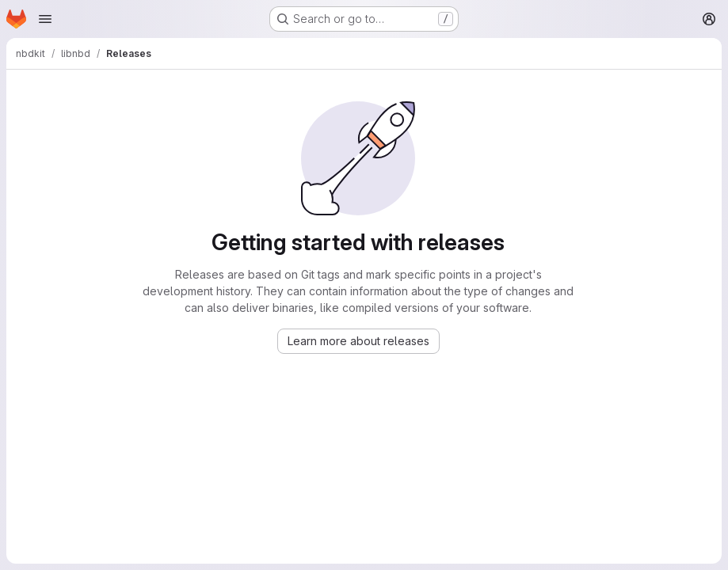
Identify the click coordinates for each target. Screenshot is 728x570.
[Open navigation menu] (45, 19)
